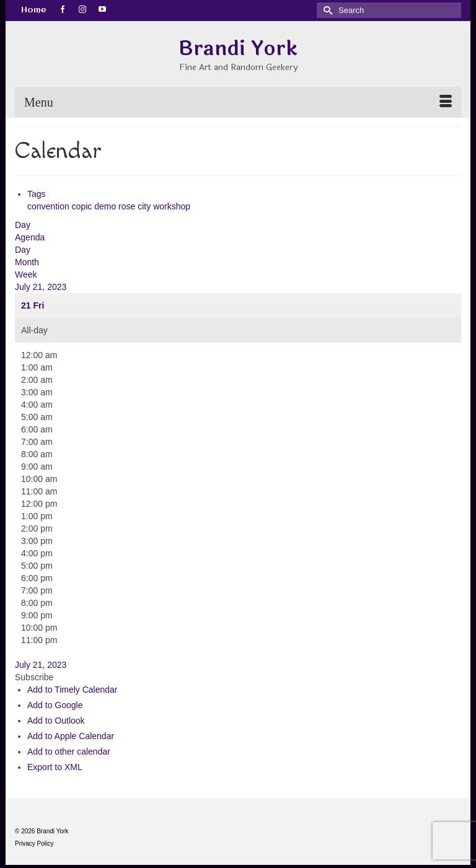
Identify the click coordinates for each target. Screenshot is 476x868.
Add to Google (55, 705)
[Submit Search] (326, 10)
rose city (136, 206)
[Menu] (238, 102)
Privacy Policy (34, 844)
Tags (37, 194)
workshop (172, 206)
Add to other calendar (69, 752)
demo (106, 206)
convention (50, 206)
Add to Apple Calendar (71, 736)
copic (83, 206)
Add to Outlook (56, 721)
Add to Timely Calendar (73, 690)
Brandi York (238, 49)
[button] (34, 677)
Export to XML (55, 767)
